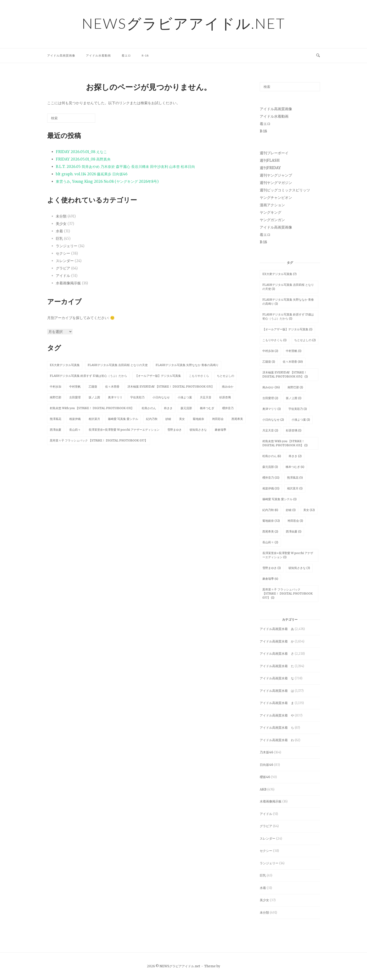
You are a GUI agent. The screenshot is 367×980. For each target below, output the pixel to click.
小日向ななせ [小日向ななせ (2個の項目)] (273, 420)
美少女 (61, 224)
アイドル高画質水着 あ (277, 629)
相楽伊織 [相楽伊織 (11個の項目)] (271, 488)
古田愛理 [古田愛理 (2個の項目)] (270, 398)
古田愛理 (75, 397)
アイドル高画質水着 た (277, 666)
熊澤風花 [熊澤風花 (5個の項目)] (295, 478)
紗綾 (168, 419)
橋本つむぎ (207, 408)
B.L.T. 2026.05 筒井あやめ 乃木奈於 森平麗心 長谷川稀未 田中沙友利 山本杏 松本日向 (125, 167)
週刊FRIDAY (270, 168)
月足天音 (206, 397)
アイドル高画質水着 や (277, 715)
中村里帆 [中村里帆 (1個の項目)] (294, 351)
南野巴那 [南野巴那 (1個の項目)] (295, 387)
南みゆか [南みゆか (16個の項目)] (271, 387)
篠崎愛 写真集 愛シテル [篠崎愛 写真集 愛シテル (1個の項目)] (279, 499)
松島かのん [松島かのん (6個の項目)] (272, 456)
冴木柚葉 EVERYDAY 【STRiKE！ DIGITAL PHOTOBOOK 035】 (171, 387)
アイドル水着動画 (98, 55)
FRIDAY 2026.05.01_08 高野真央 (83, 159)
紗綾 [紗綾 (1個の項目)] (291, 510)
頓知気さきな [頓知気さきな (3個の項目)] (299, 568)
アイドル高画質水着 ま (277, 703)
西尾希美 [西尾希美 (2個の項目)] (270, 531)
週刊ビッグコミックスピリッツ (285, 190)
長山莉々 (75, 430)
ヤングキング (271, 212)
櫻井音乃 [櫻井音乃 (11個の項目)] (271, 478)
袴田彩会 (218, 419)
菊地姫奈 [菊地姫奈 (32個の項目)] (271, 521)
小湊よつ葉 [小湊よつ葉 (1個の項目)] (301, 420)
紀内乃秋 (152, 419)
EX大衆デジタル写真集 (65, 365)
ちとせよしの (226, 376)
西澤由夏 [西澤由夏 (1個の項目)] (294, 531)
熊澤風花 (56, 419)
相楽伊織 (75, 419)
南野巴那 (56, 397)
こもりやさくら (199, 376)
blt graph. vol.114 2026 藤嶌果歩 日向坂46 (92, 174)
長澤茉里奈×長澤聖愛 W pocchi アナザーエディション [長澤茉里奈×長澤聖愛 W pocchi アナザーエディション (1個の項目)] (288, 555)
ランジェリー (67, 246)
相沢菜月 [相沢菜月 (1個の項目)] (295, 488)
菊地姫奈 (198, 419)
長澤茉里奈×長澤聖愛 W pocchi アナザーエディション (124, 430)
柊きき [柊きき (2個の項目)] (295, 456)
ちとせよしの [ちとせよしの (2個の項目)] (305, 340)
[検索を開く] (318, 56)
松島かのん (149, 408)
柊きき (168, 408)
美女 (182, 419)
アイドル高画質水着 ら (277, 728)
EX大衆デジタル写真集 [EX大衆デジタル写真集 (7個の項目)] (279, 274)
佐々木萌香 (112, 387)
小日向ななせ (161, 397)
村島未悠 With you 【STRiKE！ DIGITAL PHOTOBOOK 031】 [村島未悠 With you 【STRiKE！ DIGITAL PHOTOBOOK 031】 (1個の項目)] (285, 443)
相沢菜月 (94, 419)
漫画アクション (272, 205)
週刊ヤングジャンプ (276, 175)
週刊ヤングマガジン (276, 183)
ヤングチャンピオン (276, 198)
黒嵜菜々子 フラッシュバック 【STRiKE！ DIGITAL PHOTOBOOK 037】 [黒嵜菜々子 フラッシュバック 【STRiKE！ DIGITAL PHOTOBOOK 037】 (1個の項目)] (288, 593)
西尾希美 (237, 419)
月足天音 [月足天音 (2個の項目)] (270, 430)
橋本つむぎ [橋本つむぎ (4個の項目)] (295, 467)
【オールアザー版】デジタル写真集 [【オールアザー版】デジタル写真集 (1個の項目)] (287, 329)
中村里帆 (75, 387)
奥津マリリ (115, 397)
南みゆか (228, 387)
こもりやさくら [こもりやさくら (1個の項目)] (274, 340)
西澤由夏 (56, 430)
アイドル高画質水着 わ (277, 740)
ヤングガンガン (272, 220)
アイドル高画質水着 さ (277, 654)
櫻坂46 (265, 777)
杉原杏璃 (225, 397)
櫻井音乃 (228, 408)
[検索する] (71, 118)
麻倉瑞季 (220, 430)
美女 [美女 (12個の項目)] (309, 510)
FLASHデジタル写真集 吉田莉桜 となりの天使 (118, 365)
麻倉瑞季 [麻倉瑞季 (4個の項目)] (270, 579)
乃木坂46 (266, 752)
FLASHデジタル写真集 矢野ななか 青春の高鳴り (187, 365)
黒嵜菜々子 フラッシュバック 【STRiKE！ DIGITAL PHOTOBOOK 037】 (99, 440)
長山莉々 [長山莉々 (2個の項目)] (270, 542)
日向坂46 (266, 765)
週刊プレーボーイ (274, 153)
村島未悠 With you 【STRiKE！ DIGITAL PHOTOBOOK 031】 (92, 408)
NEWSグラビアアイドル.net (184, 23)
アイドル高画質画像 (61, 55)
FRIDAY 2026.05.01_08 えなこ (81, 152)
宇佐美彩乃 (137, 397)
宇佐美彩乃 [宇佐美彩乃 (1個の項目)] (298, 409)
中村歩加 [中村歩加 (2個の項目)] (270, 351)
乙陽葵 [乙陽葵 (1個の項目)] (269, 362)
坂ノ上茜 (94, 397)
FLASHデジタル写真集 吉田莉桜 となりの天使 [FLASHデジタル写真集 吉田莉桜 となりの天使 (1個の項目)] (288, 287)
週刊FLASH (270, 160)
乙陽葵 (93, 387)
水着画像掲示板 (68, 283)
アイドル (63, 276)
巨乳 (59, 238)
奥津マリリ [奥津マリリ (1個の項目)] (272, 409)
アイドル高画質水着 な (277, 678)
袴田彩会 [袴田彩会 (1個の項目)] (295, 521)
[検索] (85, 120)
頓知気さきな (198, 430)
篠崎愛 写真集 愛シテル (123, 419)
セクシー (63, 253)
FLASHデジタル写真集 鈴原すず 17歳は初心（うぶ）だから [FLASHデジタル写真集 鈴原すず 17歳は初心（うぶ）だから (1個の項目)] (288, 316)
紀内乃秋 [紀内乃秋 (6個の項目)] (270, 510)
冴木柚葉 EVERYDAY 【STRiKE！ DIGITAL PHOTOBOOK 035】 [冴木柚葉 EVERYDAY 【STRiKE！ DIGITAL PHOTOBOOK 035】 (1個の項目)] (285, 374)
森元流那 (186, 408)
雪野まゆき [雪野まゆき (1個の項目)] (272, 568)
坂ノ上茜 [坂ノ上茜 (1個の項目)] (294, 398)
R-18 (145, 55)
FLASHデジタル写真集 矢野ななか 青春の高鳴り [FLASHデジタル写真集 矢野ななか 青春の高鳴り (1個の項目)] (288, 302)
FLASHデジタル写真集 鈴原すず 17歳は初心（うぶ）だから (88, 376)
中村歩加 (56, 387)
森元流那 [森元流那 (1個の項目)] (270, 467)
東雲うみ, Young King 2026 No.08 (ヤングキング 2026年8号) (107, 181)
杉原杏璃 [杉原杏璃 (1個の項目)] (294, 430)
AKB (263, 789)
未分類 (61, 216)
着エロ (126, 55)
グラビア (63, 268)
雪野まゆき (175, 430)
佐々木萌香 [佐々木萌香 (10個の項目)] (293, 362)
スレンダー (65, 261)
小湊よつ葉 (185, 397)
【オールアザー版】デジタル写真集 (158, 376)
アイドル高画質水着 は (277, 691)
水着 (59, 231)
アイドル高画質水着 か (277, 641)
